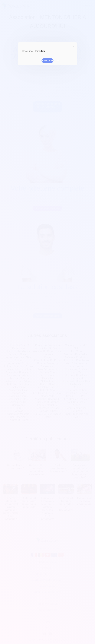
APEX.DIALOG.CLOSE (72, 46)
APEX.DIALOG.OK (47, 61)
